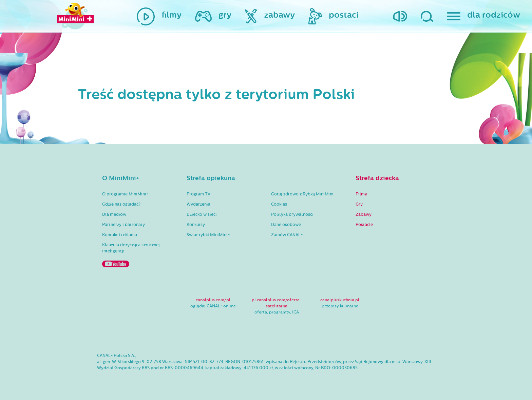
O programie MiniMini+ (125, 194)
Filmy (361, 194)
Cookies (279, 204)
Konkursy (196, 225)
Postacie (364, 225)
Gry (359, 204)
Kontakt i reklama (120, 235)
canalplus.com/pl (213, 300)
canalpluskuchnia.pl (340, 300)
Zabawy (364, 214)
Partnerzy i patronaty (123, 225)
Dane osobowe (286, 225)
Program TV (198, 194)
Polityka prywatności (292, 214)
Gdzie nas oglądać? (121, 204)
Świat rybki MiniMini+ (208, 235)
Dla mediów (114, 214)
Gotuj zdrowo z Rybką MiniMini (302, 194)
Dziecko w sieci (202, 214)
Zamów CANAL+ (287, 235)
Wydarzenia (198, 204)
